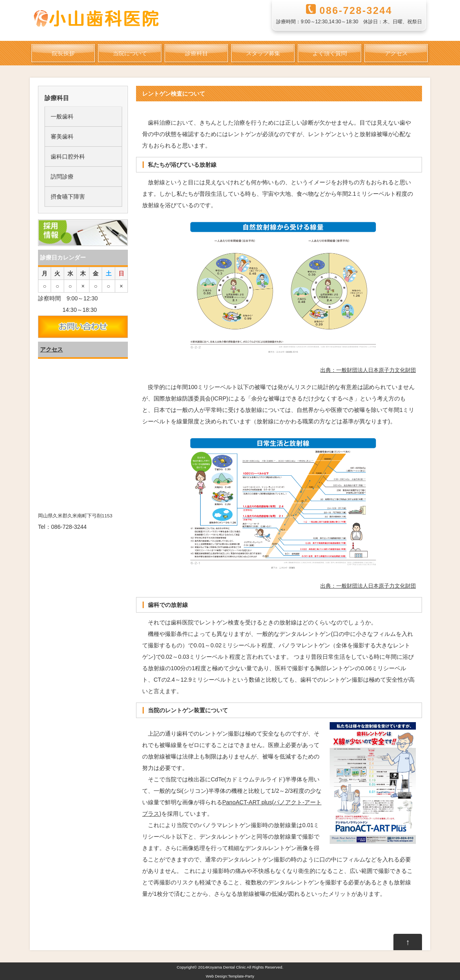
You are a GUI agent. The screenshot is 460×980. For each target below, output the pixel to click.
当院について (130, 53)
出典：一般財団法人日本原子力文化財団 (368, 370)
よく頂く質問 (330, 53)
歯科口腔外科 (68, 157)
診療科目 (197, 53)
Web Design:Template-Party (230, 976)
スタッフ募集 (263, 53)
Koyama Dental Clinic (227, 967)
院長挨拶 (63, 53)
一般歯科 (62, 116)
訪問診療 (62, 177)
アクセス (396, 53)
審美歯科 (62, 136)
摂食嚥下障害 (68, 197)
